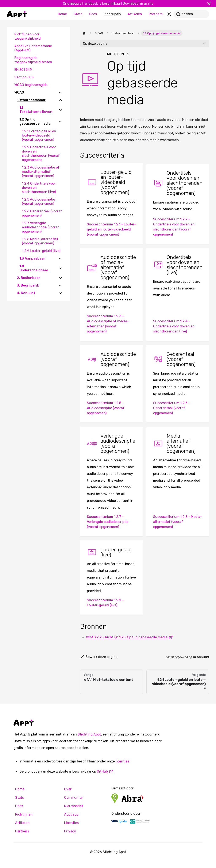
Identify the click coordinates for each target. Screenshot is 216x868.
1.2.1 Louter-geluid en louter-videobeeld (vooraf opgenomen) (39, 135)
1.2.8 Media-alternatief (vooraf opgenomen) (40, 241)
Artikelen (135, 14)
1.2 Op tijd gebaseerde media (35, 121)
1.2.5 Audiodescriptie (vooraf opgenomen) (38, 202)
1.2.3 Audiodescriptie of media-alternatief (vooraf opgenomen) (41, 172)
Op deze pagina (95, 44)
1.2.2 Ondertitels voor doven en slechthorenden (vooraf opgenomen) (41, 153)
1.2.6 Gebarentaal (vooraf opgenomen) (42, 213)
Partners (156, 14)
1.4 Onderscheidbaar (34, 268)
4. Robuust (26, 293)
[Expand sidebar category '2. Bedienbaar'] (60, 278)
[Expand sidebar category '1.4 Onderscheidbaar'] (60, 268)
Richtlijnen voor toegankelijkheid (28, 36)
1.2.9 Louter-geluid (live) (41, 251)
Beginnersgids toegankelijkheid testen (33, 60)
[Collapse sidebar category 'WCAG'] (60, 92)
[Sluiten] (211, 4)
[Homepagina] (84, 33)
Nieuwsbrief (74, 806)
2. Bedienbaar (28, 278)
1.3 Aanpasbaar (32, 258)
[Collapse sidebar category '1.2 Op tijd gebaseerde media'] (60, 122)
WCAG (19, 92)
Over (68, 789)
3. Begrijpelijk (28, 285)
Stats (78, 14)
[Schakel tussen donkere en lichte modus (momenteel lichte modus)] (169, 14)
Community (73, 798)
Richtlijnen (112, 14)
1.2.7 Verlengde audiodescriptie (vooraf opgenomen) (40, 227)
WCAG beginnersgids (31, 85)
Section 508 (24, 77)
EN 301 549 (23, 70)
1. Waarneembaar (31, 100)
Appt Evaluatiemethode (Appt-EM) (33, 48)
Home (62, 14)
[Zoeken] (191, 14)
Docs (93, 14)
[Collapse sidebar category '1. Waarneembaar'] (60, 100)
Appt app (71, 814)
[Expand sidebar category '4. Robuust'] (60, 293)
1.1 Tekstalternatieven (36, 110)
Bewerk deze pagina (99, 657)
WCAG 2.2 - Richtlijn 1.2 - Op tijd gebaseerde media (130, 637)
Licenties (71, 823)
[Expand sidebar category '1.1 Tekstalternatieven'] (60, 110)
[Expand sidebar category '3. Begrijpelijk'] (60, 285)
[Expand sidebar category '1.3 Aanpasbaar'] (60, 259)
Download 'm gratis (138, 3)
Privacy (70, 831)
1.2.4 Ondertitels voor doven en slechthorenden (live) (39, 188)
